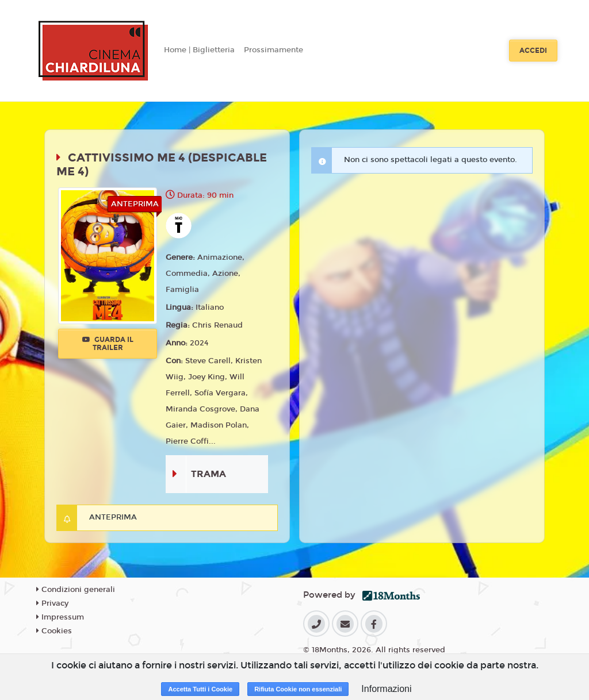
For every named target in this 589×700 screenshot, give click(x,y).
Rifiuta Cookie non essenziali (298, 689)
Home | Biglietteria (199, 50)
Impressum (60, 617)
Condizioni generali (76, 590)
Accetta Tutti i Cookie (200, 689)
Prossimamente (274, 50)
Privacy (52, 603)
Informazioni (386, 689)
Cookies (54, 631)
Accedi (533, 51)
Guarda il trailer (108, 344)
